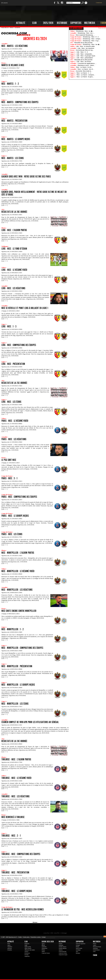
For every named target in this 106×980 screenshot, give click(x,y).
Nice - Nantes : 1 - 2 (10, 84)
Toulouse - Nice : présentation (15, 873)
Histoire (61, 944)
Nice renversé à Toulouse (13, 817)
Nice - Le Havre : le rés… (84, 67)
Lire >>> (5, 58)
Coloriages (64, 933)
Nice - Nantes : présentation (14, 121)
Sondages (78, 950)
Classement (44, 948)
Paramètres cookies (36, 937)
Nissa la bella (79, 948)
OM (52, 933)
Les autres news (76, 28)
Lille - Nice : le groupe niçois (86, 56)
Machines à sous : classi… (86, 65)
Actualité (21, 23)
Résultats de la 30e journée (83, 43)
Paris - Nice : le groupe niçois (15, 516)
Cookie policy (26, 937)
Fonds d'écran (96, 950)
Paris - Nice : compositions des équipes (19, 497)
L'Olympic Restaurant (56, 928)
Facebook (54, 4)
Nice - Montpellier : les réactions (17, 590)
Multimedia (97, 942)
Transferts (10, 947)
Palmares (61, 945)
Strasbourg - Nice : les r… (86, 33)
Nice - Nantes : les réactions (15, 46)
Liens (94, 952)
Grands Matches (63, 948)
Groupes (78, 945)
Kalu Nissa (87, 928)
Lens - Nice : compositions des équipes (19, 345)
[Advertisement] (67, 23)
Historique (62, 942)
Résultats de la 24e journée (14, 741)
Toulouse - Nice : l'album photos (16, 759)
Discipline (10, 950)
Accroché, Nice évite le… (84, 71)
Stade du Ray (28, 947)
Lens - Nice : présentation (13, 364)
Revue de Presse (97, 947)
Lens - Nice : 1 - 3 (9, 326)
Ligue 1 (9, 945)
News (12, 28)
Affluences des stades (30, 950)
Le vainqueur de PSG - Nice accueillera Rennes (23, 909)
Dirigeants (27, 944)
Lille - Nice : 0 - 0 (82, 52)
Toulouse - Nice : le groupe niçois (17, 891)
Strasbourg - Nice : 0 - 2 (91, 37)
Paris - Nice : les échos (12, 534)
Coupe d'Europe (63, 952)
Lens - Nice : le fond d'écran (14, 249)
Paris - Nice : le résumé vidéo (15, 421)
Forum (95, 955)
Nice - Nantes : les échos (13, 158)
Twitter (58, 4)
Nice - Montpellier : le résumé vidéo (18, 571)
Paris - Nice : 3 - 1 (9, 478)
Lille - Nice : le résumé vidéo (85, 46)
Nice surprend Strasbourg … (85, 35)
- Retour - (35, 922)
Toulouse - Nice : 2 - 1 (11, 836)
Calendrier (44, 947)
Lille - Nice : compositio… (85, 54)
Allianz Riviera (28, 948)
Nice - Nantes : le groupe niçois (16, 139)
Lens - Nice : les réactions (13, 288)
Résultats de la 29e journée (83, 60)
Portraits (26, 955)
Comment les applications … (87, 63)
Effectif (43, 945)
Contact (44, 937)
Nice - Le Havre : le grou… (85, 77)
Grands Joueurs (63, 947)
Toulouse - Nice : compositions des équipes (21, 854)
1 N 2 (38, 4)
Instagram (62, 4)
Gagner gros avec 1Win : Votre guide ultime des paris (26, 177)
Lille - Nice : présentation (85, 58)
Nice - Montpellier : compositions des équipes (22, 648)
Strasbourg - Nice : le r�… (85, 31)
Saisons (61, 950)
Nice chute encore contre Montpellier (19, 611)
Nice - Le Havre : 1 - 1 (84, 73)
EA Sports (26, 928)
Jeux (77, 952)
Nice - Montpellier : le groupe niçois (18, 685)
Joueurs (26, 952)
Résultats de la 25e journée (14, 383)
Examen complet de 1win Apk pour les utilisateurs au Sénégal (30, 722)
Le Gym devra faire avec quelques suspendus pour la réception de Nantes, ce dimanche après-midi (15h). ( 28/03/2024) (27, 164)
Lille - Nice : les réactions (86, 48)
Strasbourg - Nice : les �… (92, 44)
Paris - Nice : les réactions (14, 439)
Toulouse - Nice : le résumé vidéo (16, 778)
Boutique (47, 4)
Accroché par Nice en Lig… (85, 50)
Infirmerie (10, 948)
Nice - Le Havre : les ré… (86, 69)
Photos (43, 950)
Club (26, 942)
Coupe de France (46, 953)
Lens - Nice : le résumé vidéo (14, 270)
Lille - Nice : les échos (84, 61)
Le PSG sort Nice (9, 460)
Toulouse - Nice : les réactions (16, 796)
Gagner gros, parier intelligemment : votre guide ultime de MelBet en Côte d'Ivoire (34, 193)
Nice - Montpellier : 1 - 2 (13, 629)
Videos (43, 952)
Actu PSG (57, 933)
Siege (26, 945)
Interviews (95, 948)
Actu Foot (47, 933)
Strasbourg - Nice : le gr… (91, 41)
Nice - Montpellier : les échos (15, 704)
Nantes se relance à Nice (13, 65)
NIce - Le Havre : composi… (86, 75)
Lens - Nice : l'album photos (14, 230)
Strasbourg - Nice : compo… (92, 39)
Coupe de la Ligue (63, 955)
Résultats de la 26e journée (14, 212)
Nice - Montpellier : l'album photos (18, 553)
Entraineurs (27, 953)
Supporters (27, 956)
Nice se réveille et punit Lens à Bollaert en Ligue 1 (25, 308)
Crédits (20, 937)
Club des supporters (81, 944)
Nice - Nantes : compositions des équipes (20, 102)
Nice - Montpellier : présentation (17, 666)
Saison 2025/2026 (48, 942)
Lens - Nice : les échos (11, 402)
